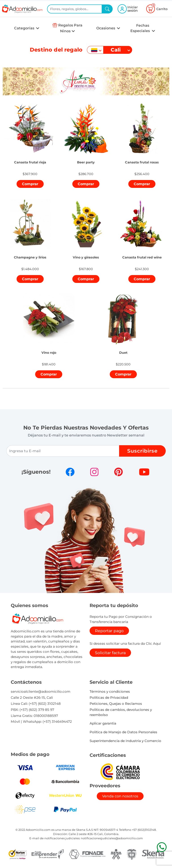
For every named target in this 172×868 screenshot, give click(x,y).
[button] (30, 157)
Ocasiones (106, 28)
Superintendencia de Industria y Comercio (125, 741)
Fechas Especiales (141, 28)
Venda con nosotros (120, 796)
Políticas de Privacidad (109, 698)
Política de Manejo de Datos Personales (123, 732)
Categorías (25, 28)
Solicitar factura (110, 653)
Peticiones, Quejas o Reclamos (116, 704)
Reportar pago (109, 631)
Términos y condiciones (110, 691)
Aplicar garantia (103, 723)
